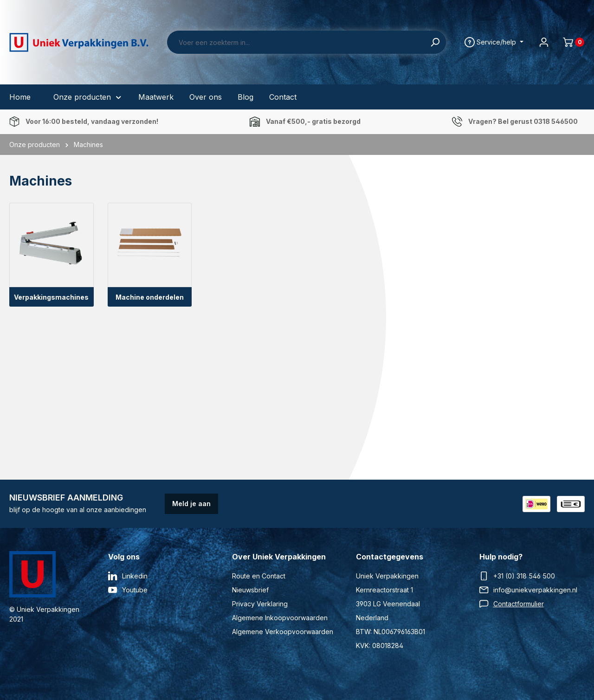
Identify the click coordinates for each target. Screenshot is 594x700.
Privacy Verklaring (260, 604)
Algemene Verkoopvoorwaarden (283, 632)
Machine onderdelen (150, 297)
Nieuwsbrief (250, 590)
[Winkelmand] (570, 42)
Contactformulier (519, 604)
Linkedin (135, 576)
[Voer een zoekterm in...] (296, 42)
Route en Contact (259, 576)
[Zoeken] (435, 42)
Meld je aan (191, 504)
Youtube (135, 590)
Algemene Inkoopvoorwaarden (280, 618)
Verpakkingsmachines (51, 297)
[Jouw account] (544, 42)
